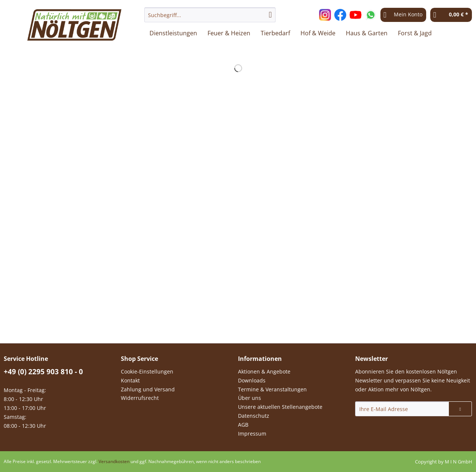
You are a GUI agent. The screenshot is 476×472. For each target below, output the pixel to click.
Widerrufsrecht (140, 398)
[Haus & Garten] (367, 33)
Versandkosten (114, 461)
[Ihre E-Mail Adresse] (402, 409)
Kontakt (130, 380)
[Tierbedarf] (275, 33)
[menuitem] (210, 18)
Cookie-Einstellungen (147, 371)
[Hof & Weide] (318, 33)
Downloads (252, 380)
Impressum (252, 434)
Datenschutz (254, 416)
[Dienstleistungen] (173, 33)
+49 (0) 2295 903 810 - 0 (43, 372)
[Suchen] (270, 15)
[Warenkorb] (451, 15)
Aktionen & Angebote (264, 371)
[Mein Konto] (403, 15)
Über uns (250, 398)
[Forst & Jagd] (415, 33)
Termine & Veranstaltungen (272, 389)
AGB (243, 425)
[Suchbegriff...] (210, 15)
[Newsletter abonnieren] (460, 409)
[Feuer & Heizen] (229, 33)
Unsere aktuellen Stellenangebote (280, 407)
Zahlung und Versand (148, 389)
